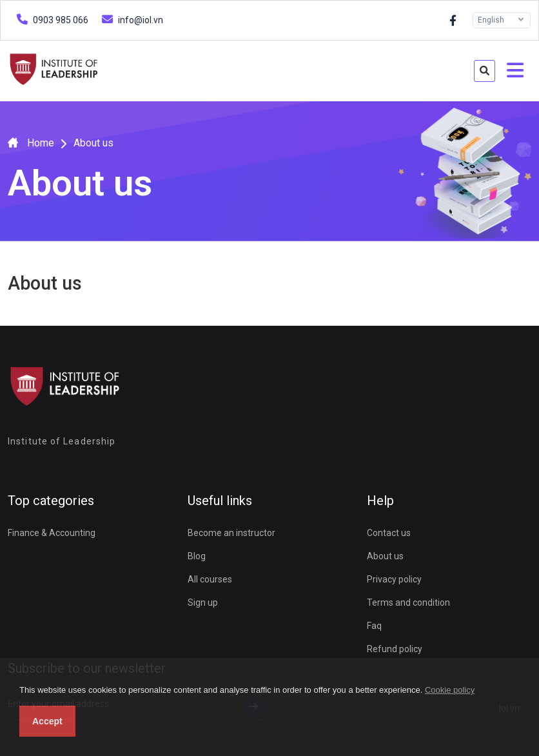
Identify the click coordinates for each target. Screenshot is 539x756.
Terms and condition (408, 602)
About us (385, 556)
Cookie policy (450, 690)
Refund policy (395, 649)
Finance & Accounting (52, 533)
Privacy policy (394, 579)
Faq (374, 626)
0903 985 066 (51, 19)
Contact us (389, 533)
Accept (47, 721)
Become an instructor (231, 533)
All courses (210, 579)
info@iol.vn (131, 19)
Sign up (203, 602)
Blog (197, 556)
